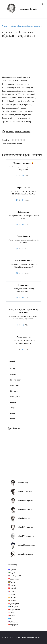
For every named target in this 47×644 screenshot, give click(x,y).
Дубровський (23, 212)
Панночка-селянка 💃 (23, 163)
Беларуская (14, 579)
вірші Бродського (25, 554)
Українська (14, 619)
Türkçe (13, 616)
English (13, 585)
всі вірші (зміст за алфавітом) (18, 132)
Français (13, 591)
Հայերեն (14, 597)
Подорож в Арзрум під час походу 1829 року (23, 311)
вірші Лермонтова (26, 527)
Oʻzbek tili (14, 622)
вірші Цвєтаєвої (25, 509)
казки (12, 413)
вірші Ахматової (25, 491)
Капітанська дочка (23, 261)
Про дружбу (15, 396)
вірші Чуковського (26, 536)
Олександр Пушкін (28, 9)
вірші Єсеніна (24, 518)
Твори (13, 407)
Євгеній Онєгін (24, 236)
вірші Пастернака (26, 500)
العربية (12, 573)
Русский (13, 570)
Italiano (13, 600)
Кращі (13, 369)
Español (13, 588)
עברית (12, 594)
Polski (12, 613)
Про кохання (15, 374)
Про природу (15, 380)
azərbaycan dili (16, 576)
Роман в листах (23, 337)
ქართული (14, 604)
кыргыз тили (15, 610)
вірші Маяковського (27, 545)
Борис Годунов (23, 188)
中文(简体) (14, 625)
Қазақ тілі (14, 607)
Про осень (14, 385)
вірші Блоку (23, 483)
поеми (13, 418)
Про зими (14, 391)
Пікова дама (23, 285)
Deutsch (13, 582)
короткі (13, 402)
